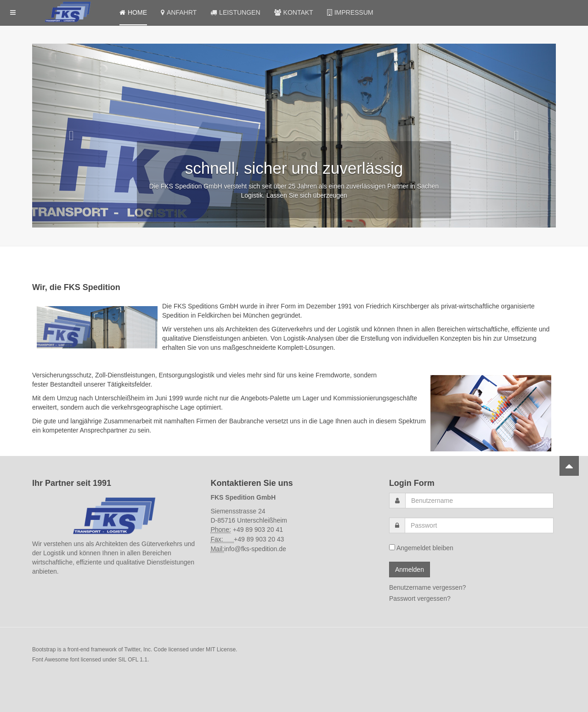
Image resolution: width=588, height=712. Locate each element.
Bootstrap (44, 649)
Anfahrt (179, 12)
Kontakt (294, 12)
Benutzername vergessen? (427, 587)
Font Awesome (50, 660)
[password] (479, 525)
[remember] (392, 547)
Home (133, 12)
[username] (479, 501)
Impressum (350, 12)
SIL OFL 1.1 (133, 660)
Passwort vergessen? (420, 598)
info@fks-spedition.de (255, 549)
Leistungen (235, 12)
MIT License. (221, 649)
